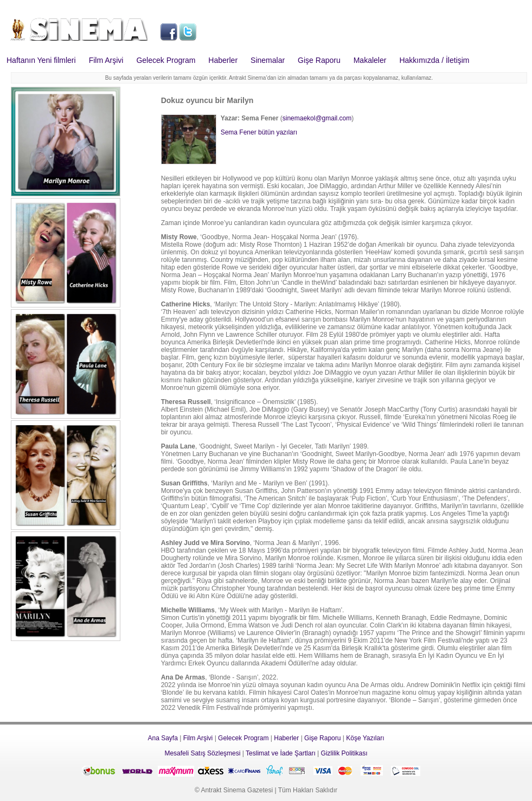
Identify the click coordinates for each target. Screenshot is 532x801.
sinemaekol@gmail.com (317, 118)
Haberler (223, 60)
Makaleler (370, 60)
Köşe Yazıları (365, 738)
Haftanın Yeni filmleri (41, 60)
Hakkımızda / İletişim (434, 60)
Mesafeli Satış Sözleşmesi (202, 753)
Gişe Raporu (319, 60)
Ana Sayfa (162, 738)
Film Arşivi (106, 60)
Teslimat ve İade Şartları (281, 753)
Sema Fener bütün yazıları (259, 132)
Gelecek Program (166, 60)
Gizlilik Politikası (344, 753)
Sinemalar (268, 60)
